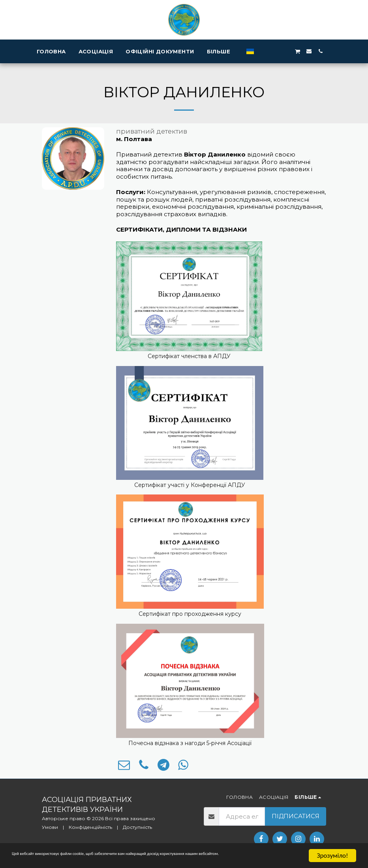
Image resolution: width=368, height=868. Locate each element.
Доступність (137, 827)
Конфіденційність (90, 827)
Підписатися (296, 816)
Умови (50, 827)
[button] (283, 51)
